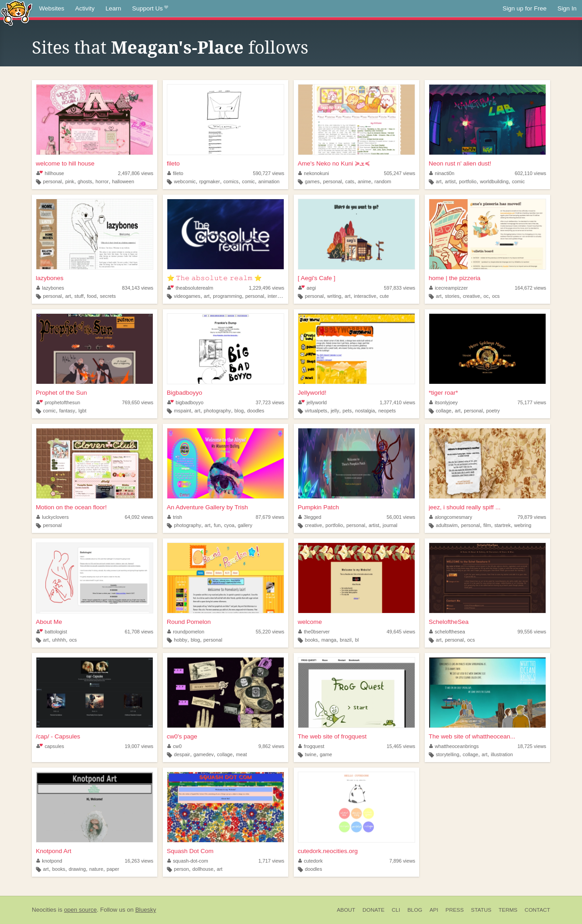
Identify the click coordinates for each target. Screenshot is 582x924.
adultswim (447, 525)
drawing (77, 869)
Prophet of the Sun (62, 393)
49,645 (401, 632)
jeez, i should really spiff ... (465, 507)
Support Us (150, 9)
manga (329, 640)
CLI (396, 910)
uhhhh (59, 640)
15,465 (401, 746)
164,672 (530, 288)
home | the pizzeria (455, 278)
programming (227, 296)
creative (472, 296)
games (312, 181)
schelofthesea (447, 632)
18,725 (532, 746)
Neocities (44, 910)
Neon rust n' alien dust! (460, 163)
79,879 (532, 517)
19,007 (139, 746)
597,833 (399, 288)
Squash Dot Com (190, 851)
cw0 (175, 746)
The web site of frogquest (332, 736)
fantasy (67, 411)
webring (523, 525)
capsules (50, 746)
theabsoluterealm (190, 288)
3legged (310, 517)
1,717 (271, 861)
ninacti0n (442, 173)
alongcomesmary (451, 517)
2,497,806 (135, 173)
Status (481, 910)
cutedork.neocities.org (328, 851)
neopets (387, 411)
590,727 (268, 173)
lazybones (50, 278)
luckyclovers (53, 517)
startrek (502, 525)
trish (175, 517)
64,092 (139, 517)
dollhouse (203, 869)
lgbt (83, 411)
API (434, 910)
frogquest (311, 746)
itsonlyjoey (444, 402)
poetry (493, 411)
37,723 (270, 402)
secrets (108, 296)
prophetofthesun (58, 402)
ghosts (85, 181)
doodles (256, 411)
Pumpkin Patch (319, 507)
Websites (52, 8)
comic (248, 181)
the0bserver (314, 632)
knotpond (49, 861)
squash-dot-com (188, 861)
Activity (85, 8)
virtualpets (316, 411)
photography (217, 411)
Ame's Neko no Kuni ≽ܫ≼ (334, 163)
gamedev (203, 754)
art (439, 181)
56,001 (401, 517)
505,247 (399, 173)
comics (231, 181)
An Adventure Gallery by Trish (208, 507)
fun (217, 525)
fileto (173, 163)
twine (310, 754)
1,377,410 (397, 402)
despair (182, 754)
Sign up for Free (524, 8)
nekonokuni (314, 173)
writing (334, 296)
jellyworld (313, 402)
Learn (113, 8)
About (346, 910)
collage (443, 411)
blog (239, 411)
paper (113, 869)
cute (384, 296)
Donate (373, 910)
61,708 (139, 632)
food (92, 296)
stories (452, 296)
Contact (537, 910)
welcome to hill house (65, 163)
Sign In (567, 8)
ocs (496, 296)
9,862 (271, 746)
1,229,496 (266, 288)
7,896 (402, 861)
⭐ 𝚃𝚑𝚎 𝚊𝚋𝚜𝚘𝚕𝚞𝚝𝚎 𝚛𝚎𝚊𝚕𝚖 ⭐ (214, 278)
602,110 (530, 173)
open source (80, 910)
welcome (310, 622)
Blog (415, 910)
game (326, 754)
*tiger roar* (444, 393)
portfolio (467, 181)
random (383, 181)
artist (450, 181)
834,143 (138, 288)
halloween (123, 181)
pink (70, 181)
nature (96, 869)
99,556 (532, 632)
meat (241, 754)
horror (102, 181)
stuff (79, 296)
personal (53, 181)
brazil (346, 640)
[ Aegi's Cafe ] (317, 278)
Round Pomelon (189, 622)
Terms (508, 910)
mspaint (182, 411)
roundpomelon (186, 632)
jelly (335, 411)
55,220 (270, 632)
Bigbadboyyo (185, 393)
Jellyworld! (312, 393)
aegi (307, 288)
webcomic (185, 181)
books (311, 640)
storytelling (447, 754)
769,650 (138, 402)
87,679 (270, 517)
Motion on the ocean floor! (71, 507)
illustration (502, 754)
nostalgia (365, 411)
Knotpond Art (54, 851)
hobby (180, 640)
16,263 (139, 861)
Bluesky (145, 910)
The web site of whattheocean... (472, 736)
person (181, 869)
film (487, 525)
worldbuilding (494, 181)
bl (357, 640)
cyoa (229, 525)
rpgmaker (210, 181)
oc (486, 296)
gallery (245, 525)
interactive (278, 296)
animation (269, 181)
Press (455, 910)
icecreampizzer (449, 288)
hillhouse (50, 173)
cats (350, 181)
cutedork (311, 861)
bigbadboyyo (186, 402)
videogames (187, 296)
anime (364, 181)
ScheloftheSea (449, 622)
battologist (52, 632)
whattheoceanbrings (454, 746)
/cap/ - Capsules (58, 736)
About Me (49, 622)
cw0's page (182, 736)
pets (347, 411)
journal (390, 525)
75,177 (532, 402)
